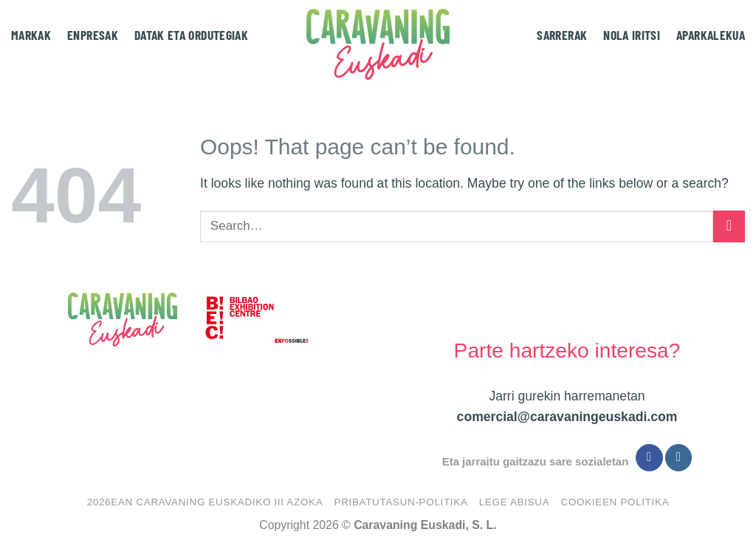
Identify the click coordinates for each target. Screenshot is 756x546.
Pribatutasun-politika (401, 502)
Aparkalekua (711, 35)
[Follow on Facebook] (649, 458)
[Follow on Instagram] (678, 458)
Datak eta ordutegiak (191, 35)
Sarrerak (562, 35)
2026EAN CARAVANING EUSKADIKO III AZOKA (205, 502)
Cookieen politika (615, 502)
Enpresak (93, 35)
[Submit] (729, 226)
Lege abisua (515, 502)
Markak (31, 35)
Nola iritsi (632, 35)
